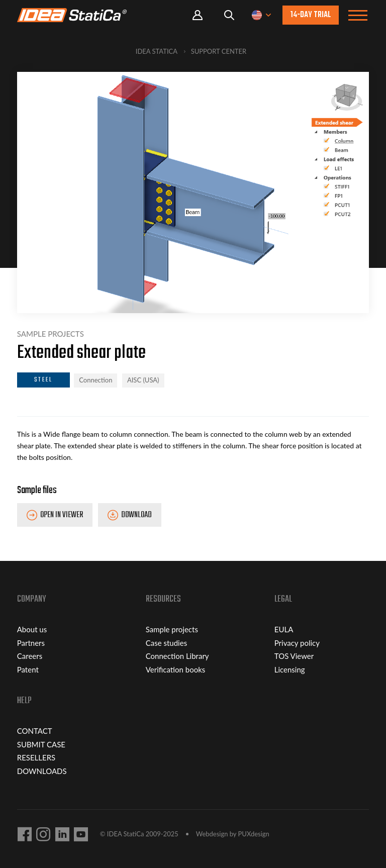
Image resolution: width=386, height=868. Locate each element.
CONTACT (35, 731)
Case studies (166, 643)
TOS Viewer (294, 656)
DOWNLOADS (42, 771)
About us (32, 629)
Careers (30, 656)
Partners (31, 643)
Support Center (219, 51)
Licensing (290, 669)
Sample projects (172, 629)
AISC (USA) (143, 380)
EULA (284, 629)
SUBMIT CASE (41, 744)
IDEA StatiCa (157, 51)
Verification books (176, 669)
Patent (28, 669)
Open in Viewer (62, 515)
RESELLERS (36, 757)
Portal (198, 15)
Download (136, 515)
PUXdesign (254, 834)
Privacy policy (297, 643)
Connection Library (177, 656)
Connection (95, 380)
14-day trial (311, 15)
